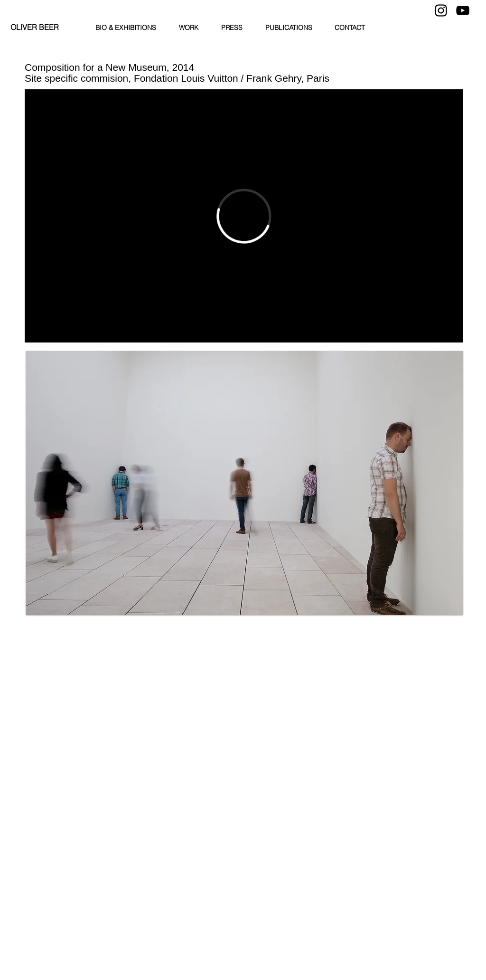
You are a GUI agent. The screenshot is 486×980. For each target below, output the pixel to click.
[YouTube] (463, 10)
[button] (244, 483)
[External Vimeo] (244, 216)
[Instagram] (441, 10)
